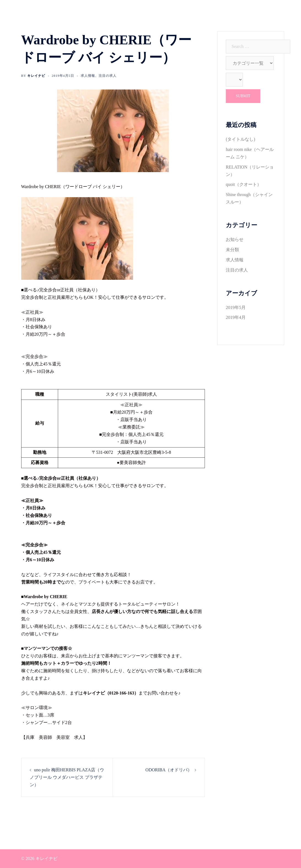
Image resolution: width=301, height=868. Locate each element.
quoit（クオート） (244, 184)
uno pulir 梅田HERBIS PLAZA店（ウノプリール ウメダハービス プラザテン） (67, 777)
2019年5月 (236, 307)
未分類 (232, 250)
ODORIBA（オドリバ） (169, 770)
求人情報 (88, 76)
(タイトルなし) (241, 139)
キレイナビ (36, 76)
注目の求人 (108, 76)
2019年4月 (236, 317)
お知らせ (235, 239)
